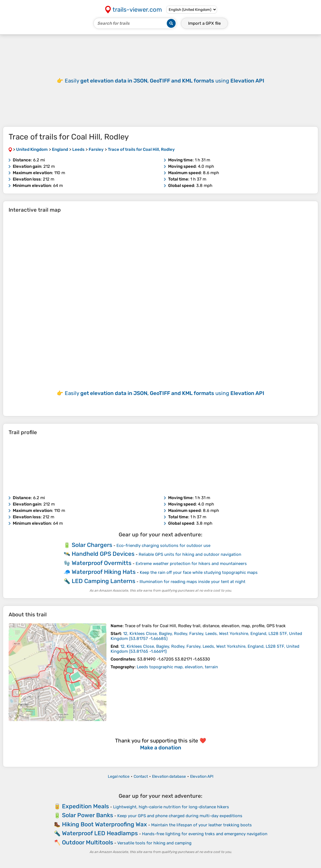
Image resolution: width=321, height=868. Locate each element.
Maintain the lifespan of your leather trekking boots (201, 825)
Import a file (204, 23)
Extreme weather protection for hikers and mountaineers (191, 564)
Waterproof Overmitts (102, 563)
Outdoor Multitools (88, 842)
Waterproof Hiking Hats (104, 572)
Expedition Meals (85, 806)
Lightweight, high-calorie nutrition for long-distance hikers (171, 807)
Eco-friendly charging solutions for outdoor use (163, 546)
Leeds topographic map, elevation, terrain (177, 667)
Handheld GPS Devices (103, 554)
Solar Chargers (92, 545)
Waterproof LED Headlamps (100, 833)
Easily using (165, 81)
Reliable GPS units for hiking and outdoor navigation (190, 554)
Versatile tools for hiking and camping (154, 843)
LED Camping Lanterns (104, 581)
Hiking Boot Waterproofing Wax (104, 824)
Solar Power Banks (88, 815)
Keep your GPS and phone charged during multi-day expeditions (180, 816)
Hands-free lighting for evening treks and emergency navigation (205, 834)
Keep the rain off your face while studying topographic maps (199, 572)
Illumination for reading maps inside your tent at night (192, 582)
